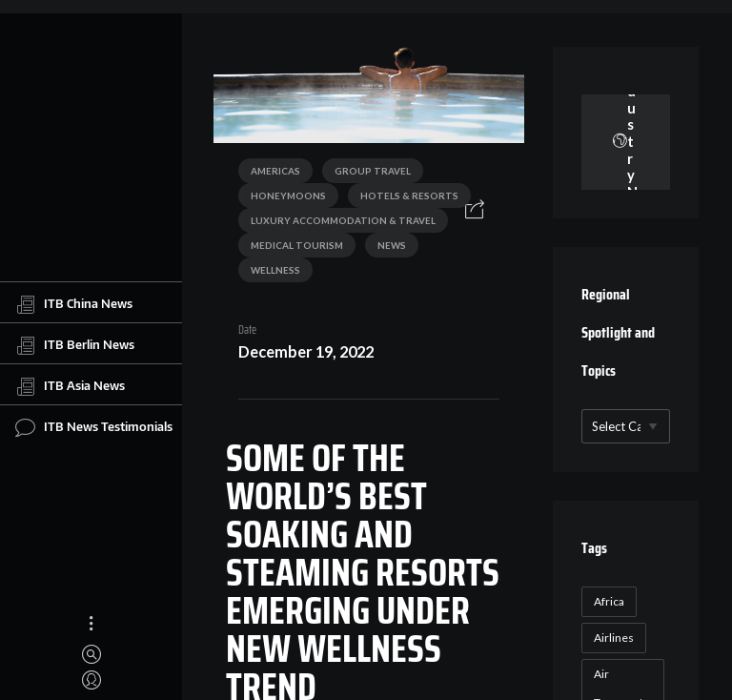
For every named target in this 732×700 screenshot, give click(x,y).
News (392, 245)
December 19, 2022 (306, 351)
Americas (275, 171)
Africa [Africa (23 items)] (609, 601)
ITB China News (74, 304)
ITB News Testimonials (94, 427)
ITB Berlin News (75, 345)
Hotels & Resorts (409, 196)
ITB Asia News (70, 386)
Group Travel (373, 171)
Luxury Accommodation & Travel (343, 220)
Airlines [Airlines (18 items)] (614, 638)
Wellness (275, 270)
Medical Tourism (297, 245)
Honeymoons (288, 196)
